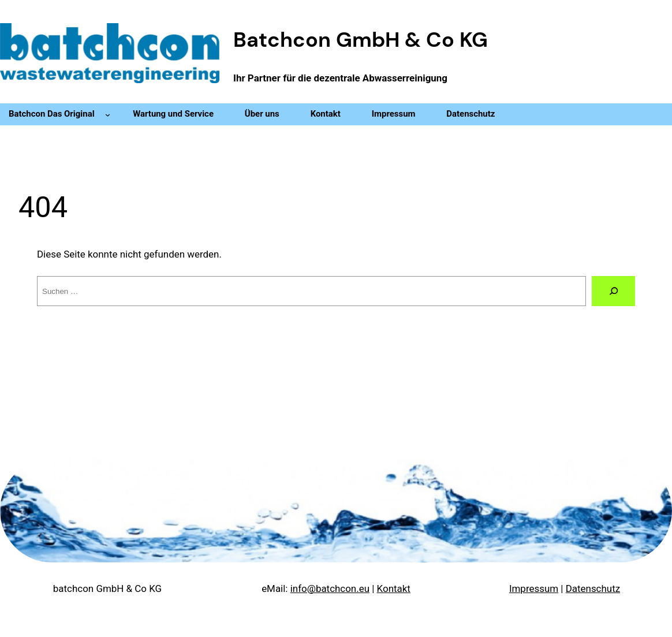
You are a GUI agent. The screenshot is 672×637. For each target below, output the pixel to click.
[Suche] (613, 291)
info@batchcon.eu (330, 588)
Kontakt (394, 588)
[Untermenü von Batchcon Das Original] (108, 115)
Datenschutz (593, 588)
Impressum (534, 588)
